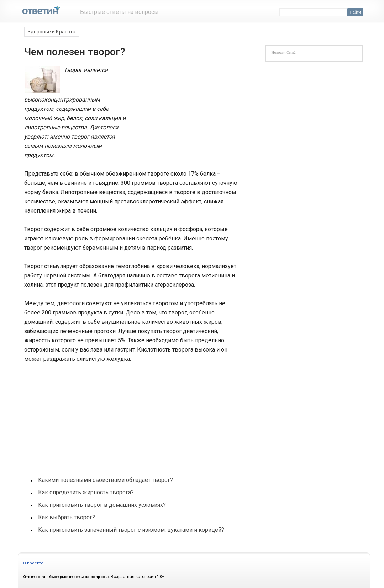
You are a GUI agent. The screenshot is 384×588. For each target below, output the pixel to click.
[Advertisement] (182, 113)
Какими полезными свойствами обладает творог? (106, 480)
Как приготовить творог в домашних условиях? (102, 505)
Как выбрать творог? (67, 517)
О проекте (33, 563)
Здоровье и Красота (52, 32)
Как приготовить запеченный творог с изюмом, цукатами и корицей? (131, 530)
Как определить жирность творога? (86, 492)
